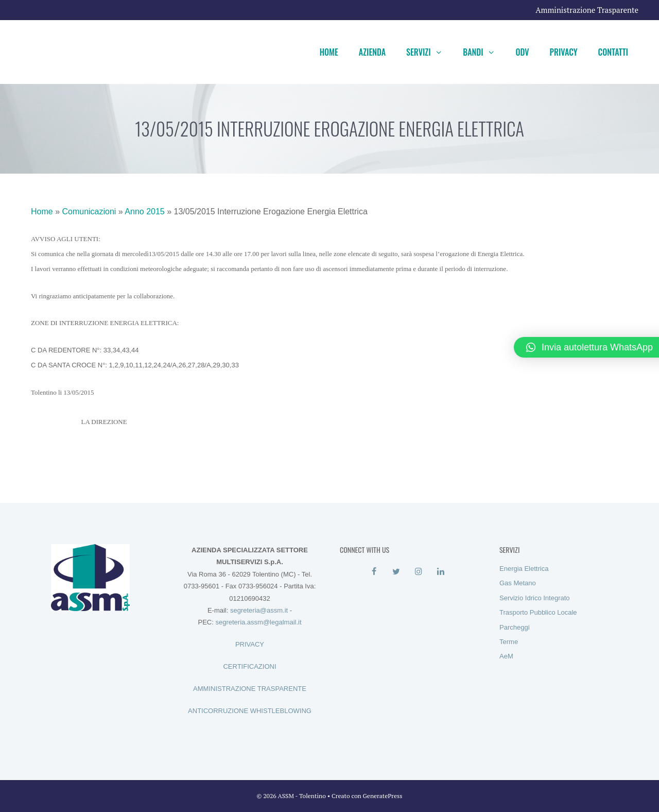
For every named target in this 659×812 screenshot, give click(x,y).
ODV (522, 52)
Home (329, 52)
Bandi (484, 52)
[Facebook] (374, 572)
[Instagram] (418, 572)
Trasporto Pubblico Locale (538, 612)
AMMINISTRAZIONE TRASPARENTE (250, 689)
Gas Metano (518, 583)
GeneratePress (383, 796)
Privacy (564, 52)
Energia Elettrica (524, 569)
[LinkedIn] (440, 572)
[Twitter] (396, 572)
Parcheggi (515, 627)
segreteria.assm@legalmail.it (258, 622)
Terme (509, 642)
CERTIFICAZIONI (249, 666)
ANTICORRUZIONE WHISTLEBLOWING (250, 711)
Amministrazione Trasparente (587, 10)
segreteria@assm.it (259, 610)
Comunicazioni (89, 212)
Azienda (372, 52)
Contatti (613, 52)
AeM (506, 656)
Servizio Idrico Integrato (535, 598)
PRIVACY (250, 644)
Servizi (429, 52)
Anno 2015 (144, 212)
